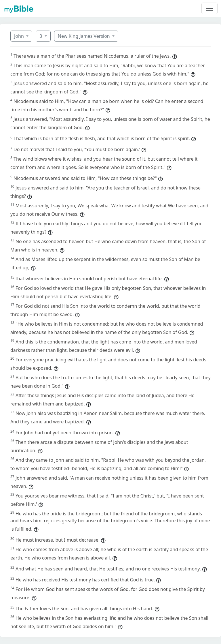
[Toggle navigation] (209, 8)
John (20, 36)
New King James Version (84, 36)
